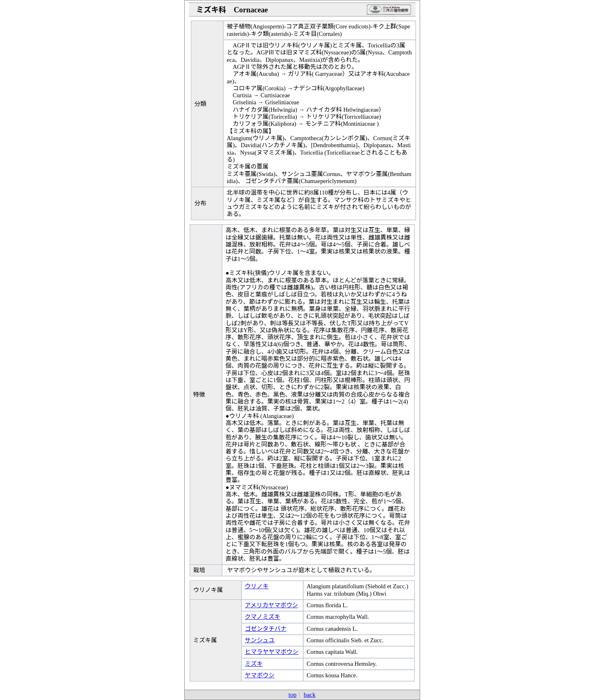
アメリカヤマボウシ (271, 605)
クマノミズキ (263, 617)
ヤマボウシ (260, 675)
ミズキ (254, 664)
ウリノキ (257, 586)
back (310, 694)
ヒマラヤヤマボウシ (272, 652)
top (293, 694)
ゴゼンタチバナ (266, 629)
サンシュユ (260, 640)
